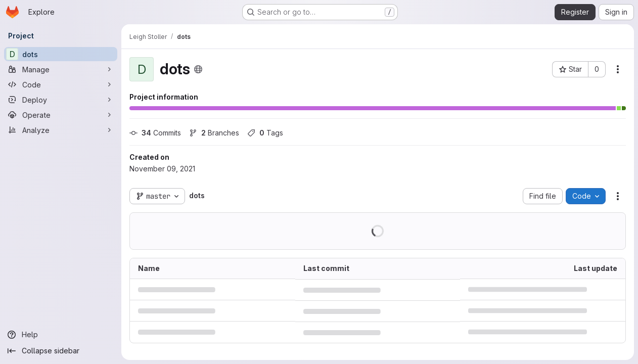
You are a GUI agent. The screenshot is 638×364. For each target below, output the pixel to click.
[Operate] (61, 115)
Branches (214, 133)
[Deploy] (61, 100)
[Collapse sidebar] (61, 351)
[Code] (61, 84)
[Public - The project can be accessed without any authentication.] (198, 69)
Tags (265, 133)
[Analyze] (61, 130)
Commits (155, 133)
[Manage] (61, 69)
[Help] (61, 335)
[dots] (61, 54)
